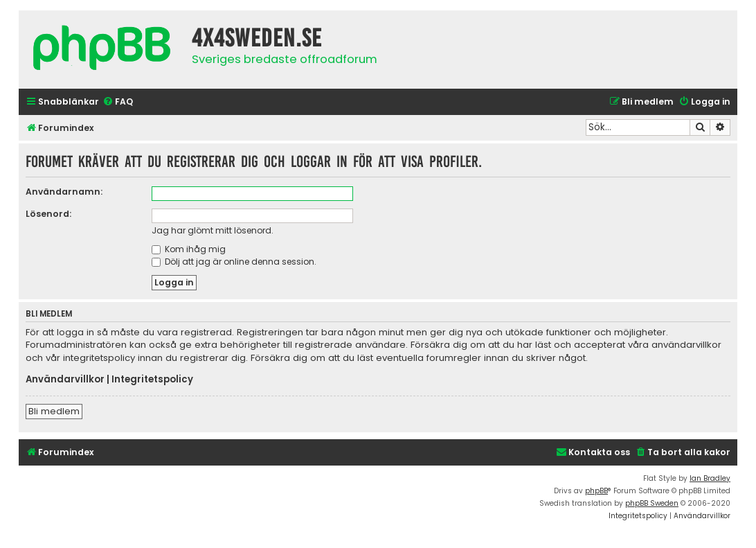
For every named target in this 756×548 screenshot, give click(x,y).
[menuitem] (118, 102)
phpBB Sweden (652, 503)
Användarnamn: (64, 192)
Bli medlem (54, 411)
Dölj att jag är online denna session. (234, 262)
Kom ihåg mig (189, 249)
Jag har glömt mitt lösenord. (213, 230)
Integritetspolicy (152, 380)
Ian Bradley (710, 478)
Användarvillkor (65, 380)
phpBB (596, 491)
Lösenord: (48, 214)
